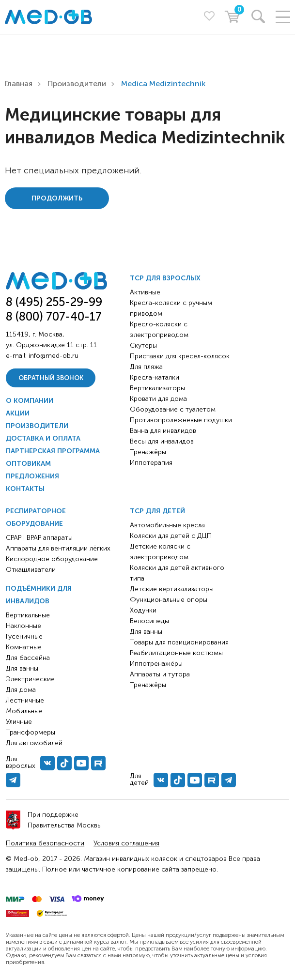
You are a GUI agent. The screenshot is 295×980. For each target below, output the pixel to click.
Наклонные (23, 626)
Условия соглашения (126, 843)
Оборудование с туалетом (173, 409)
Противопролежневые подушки (181, 420)
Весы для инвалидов (162, 441)
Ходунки (143, 610)
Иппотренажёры (156, 664)
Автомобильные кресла (167, 525)
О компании (30, 401)
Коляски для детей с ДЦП (171, 536)
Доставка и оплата (43, 438)
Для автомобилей (34, 743)
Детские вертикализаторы (172, 589)
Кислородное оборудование (52, 559)
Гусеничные (24, 636)
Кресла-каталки (155, 377)
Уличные (19, 722)
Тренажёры (148, 452)
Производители (77, 84)
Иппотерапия (151, 463)
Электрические (30, 679)
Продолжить (57, 198)
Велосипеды (149, 621)
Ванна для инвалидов (163, 431)
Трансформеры (31, 732)
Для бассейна (28, 658)
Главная (19, 84)
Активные (145, 292)
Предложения (32, 476)
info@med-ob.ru (54, 356)
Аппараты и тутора (160, 674)
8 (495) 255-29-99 (54, 302)
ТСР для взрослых (165, 278)
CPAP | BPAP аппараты (39, 538)
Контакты (25, 489)
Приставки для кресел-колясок (180, 356)
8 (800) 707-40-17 (54, 316)
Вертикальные (28, 615)
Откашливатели (31, 570)
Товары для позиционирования (179, 642)
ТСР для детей (157, 511)
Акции (18, 413)
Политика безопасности (45, 843)
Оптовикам (28, 464)
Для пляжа (146, 367)
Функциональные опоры (169, 600)
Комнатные (24, 647)
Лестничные (25, 700)
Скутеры (143, 345)
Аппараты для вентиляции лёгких (58, 548)
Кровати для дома (158, 399)
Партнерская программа (53, 451)
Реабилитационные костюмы (176, 653)
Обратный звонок (51, 378)
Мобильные (24, 711)
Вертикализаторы (157, 388)
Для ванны (22, 668)
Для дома (21, 690)
